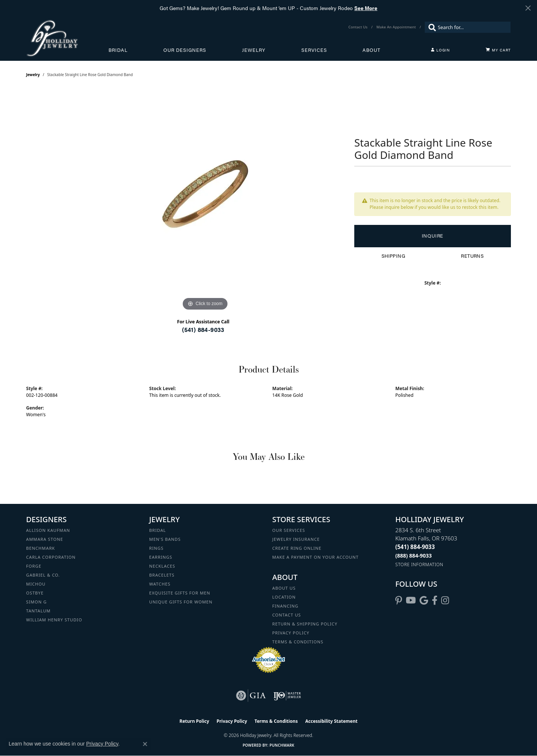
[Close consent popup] (145, 744)
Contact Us (287, 615)
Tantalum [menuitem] (38, 611)
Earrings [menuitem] (161, 557)
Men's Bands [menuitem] (165, 539)
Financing (285, 606)
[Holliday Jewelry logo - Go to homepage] (67, 38)
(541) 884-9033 (203, 330)
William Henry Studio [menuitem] (54, 620)
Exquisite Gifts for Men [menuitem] (180, 593)
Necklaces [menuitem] (162, 566)
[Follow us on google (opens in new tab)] (424, 600)
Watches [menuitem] (160, 584)
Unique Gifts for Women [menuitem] (181, 602)
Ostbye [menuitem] (35, 593)
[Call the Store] (415, 547)
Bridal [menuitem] (158, 530)
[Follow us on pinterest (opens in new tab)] (399, 600)
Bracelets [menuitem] (162, 575)
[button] (440, 50)
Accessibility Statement (331, 721)
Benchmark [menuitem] (41, 548)
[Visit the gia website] (251, 696)
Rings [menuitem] (156, 548)
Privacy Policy (291, 633)
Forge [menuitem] (34, 566)
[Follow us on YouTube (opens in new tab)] (411, 600)
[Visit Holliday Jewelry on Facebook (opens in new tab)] (435, 600)
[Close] (528, 8)
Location (284, 597)
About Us (284, 588)
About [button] (371, 50)
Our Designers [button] (185, 50)
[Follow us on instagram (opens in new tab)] (445, 600)
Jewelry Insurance (296, 539)
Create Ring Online (297, 548)
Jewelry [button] (254, 50)
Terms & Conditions (298, 642)
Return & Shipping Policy (305, 624)
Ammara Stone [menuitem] (45, 539)
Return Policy (194, 721)
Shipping (393, 256)
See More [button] (366, 8)
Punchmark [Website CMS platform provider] (282, 745)
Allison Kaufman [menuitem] (48, 530)
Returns (472, 256)
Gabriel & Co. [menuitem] (43, 575)
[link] (359, 27)
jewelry (33, 75)
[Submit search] (430, 27)
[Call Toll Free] (414, 556)
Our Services (289, 530)
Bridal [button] (118, 50)
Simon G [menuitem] (36, 602)
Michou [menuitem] (36, 584)
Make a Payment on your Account (315, 557)
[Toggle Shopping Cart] (498, 50)
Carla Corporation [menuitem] (51, 557)
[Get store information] (419, 564)
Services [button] (314, 50)
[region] (205, 201)
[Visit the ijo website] (287, 696)
